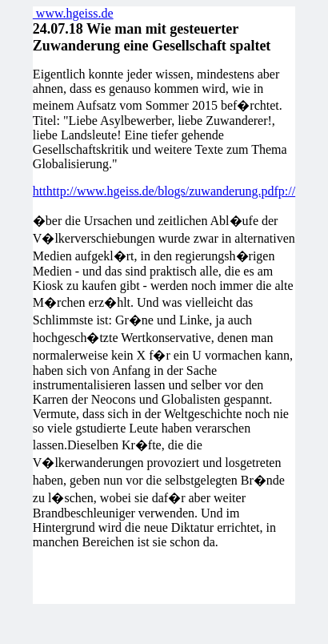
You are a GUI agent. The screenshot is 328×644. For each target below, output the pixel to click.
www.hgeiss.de (73, 13)
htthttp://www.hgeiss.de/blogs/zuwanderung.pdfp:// (164, 191)
